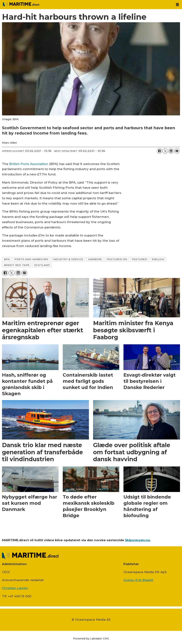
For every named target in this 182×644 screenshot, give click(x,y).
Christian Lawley (15, 588)
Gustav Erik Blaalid (138, 580)
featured (139, 259)
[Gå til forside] (21, 4)
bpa (7, 259)
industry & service (68, 259)
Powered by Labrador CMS (91, 639)
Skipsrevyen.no (137, 540)
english (158, 259)
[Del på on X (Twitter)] (165, 151)
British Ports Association (29, 164)
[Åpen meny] (177, 5)
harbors (95, 259)
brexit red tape (17, 265)
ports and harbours (31, 259)
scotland (42, 265)
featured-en (117, 259)
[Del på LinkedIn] (171, 151)
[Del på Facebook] (159, 151)
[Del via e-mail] (177, 151)
